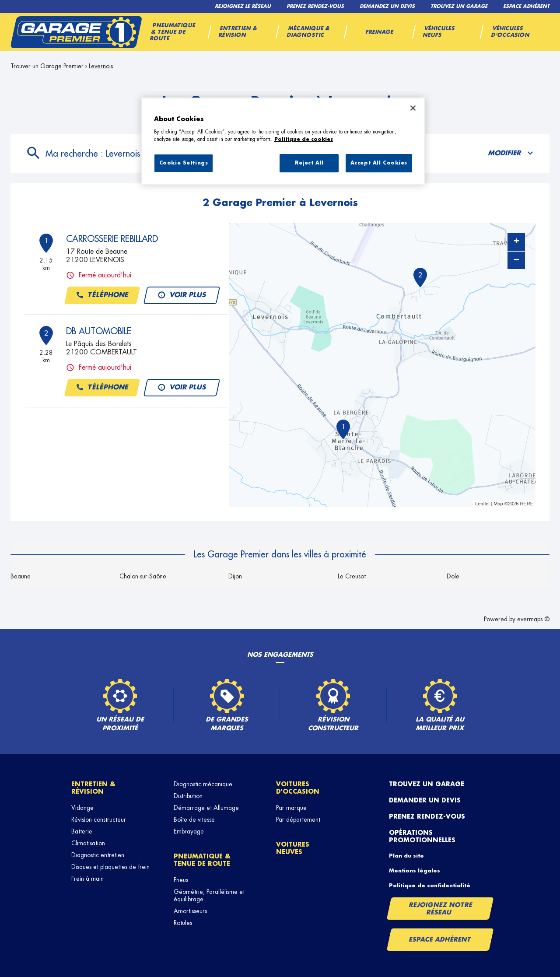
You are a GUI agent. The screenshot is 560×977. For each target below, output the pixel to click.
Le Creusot (352, 576)
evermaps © (533, 619)
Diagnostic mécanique (203, 784)
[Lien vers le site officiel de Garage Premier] (76, 32)
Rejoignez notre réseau (441, 909)
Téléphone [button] (102, 295)
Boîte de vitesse (194, 819)
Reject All (309, 163)
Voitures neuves (293, 848)
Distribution (188, 796)
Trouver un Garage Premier (47, 66)
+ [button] (516, 242)
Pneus (181, 880)
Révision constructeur (99, 819)
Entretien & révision (93, 788)
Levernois (101, 66)
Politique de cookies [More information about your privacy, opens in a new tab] (304, 139)
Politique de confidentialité (430, 886)
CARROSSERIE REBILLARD (112, 239)
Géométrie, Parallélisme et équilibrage (209, 895)
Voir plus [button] (181, 295)
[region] (283, 141)
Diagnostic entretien (98, 855)
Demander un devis (425, 800)
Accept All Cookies (379, 163)
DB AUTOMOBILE (99, 331)
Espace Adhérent (440, 939)
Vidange (82, 808)
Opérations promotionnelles (422, 836)
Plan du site (406, 856)
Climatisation (88, 843)
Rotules (183, 923)
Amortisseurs (190, 911)
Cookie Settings (184, 163)
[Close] (413, 108)
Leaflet (482, 504)
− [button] (516, 260)
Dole (453, 576)
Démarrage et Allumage (206, 808)
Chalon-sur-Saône (143, 576)
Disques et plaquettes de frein (110, 867)
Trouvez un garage (427, 784)
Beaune (21, 576)
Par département (298, 819)
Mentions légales (415, 871)
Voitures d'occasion (298, 788)
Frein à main (87, 879)
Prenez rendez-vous (427, 816)
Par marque (291, 808)
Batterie (82, 831)
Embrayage (189, 831)
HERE (527, 504)
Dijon (235, 576)
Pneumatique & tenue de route (202, 860)
